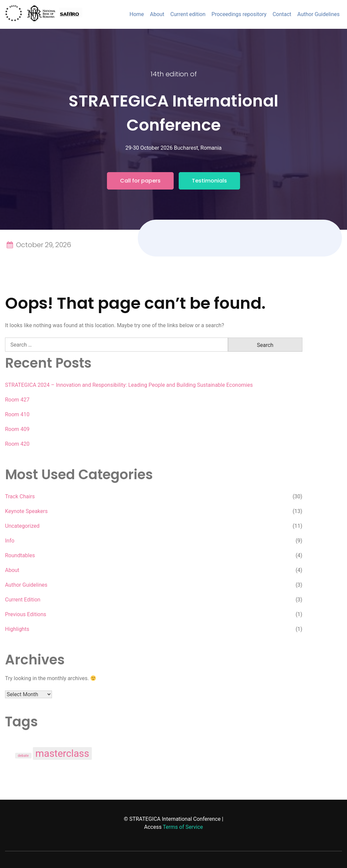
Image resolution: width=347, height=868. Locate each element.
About (157, 14)
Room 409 (17, 429)
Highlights (17, 629)
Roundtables (20, 555)
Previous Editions (26, 614)
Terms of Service (183, 827)
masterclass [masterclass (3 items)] (62, 753)
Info (10, 541)
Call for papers (140, 181)
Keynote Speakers (26, 511)
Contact (282, 14)
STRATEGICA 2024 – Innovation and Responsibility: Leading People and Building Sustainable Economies (129, 385)
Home (137, 14)
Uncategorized (22, 526)
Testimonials (209, 181)
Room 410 (17, 414)
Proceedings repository (239, 14)
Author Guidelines (319, 14)
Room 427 (17, 400)
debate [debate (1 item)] (23, 756)
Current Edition (23, 600)
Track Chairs (20, 496)
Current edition (188, 14)
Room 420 (17, 444)
